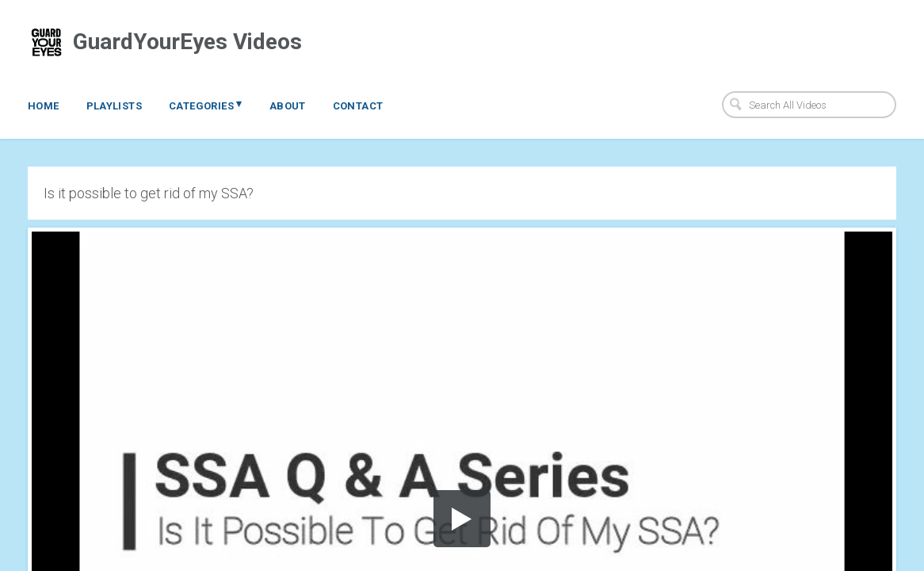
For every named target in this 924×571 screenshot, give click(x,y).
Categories (206, 105)
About (288, 106)
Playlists (115, 106)
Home (44, 106)
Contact (358, 106)
